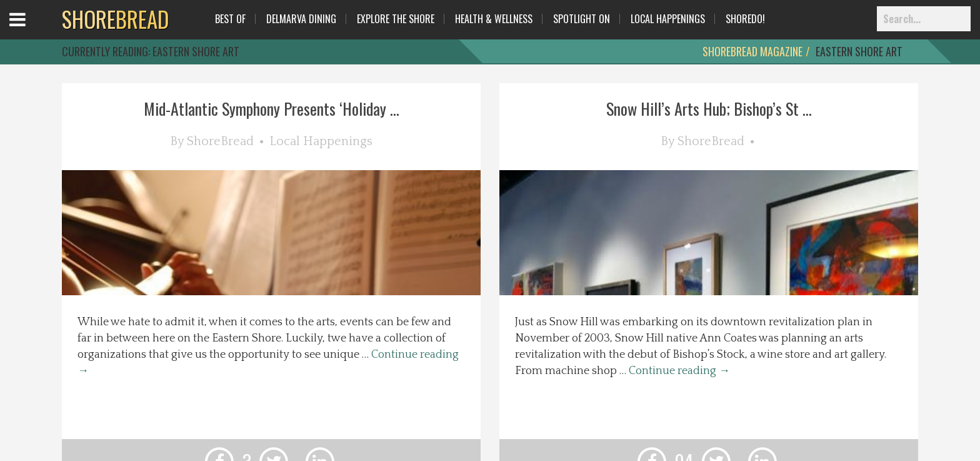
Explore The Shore (396, 19)
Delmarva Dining (301, 19)
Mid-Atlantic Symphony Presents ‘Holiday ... (272, 109)
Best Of (230, 19)
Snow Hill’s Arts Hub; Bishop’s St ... (709, 109)
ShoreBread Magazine (752, 51)
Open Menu (33, 31)
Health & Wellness (494, 19)
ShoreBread (220, 141)
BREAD (115, 19)
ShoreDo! (745, 19)
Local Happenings (668, 19)
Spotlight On (582, 19)
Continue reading (679, 371)
